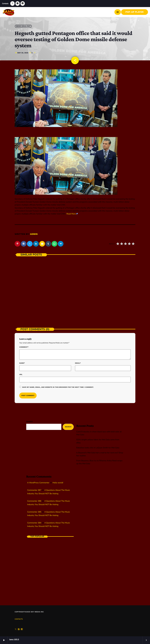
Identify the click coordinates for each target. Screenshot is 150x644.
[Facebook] (23, 4)
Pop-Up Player (135, 12)
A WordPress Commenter (38, 482)
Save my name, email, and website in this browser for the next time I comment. (58, 386)
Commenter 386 (34, 500)
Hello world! (58, 482)
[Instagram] (18, 4)
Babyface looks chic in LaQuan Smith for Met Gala (98, 447)
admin (34, 233)
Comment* (24, 346)
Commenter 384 (34, 522)
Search (29, 420)
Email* (78, 362)
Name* (22, 362)
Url (21, 373)
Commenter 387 (34, 489)
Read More (71, 213)
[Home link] (9, 12)
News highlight (23, 26)
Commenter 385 (34, 511)
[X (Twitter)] (12, 4)
